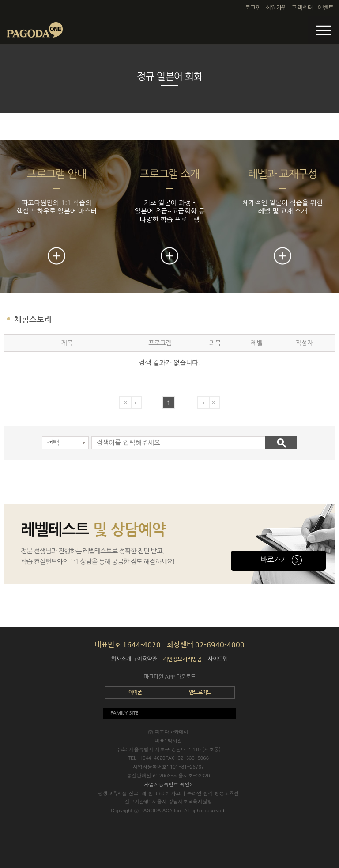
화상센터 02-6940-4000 (206, 645)
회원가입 (277, 8)
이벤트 (326, 8)
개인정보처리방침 (182, 659)
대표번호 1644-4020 (128, 645)
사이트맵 (218, 659)
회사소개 (121, 659)
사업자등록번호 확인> (169, 784)
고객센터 (302, 8)
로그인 (253, 8)
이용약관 (147, 659)
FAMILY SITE (124, 713)
